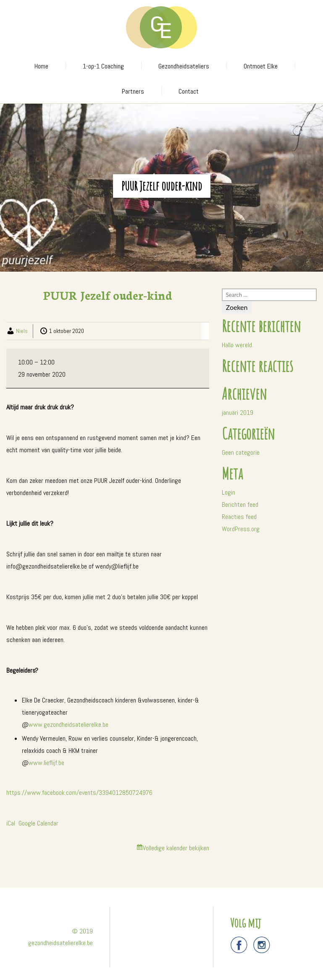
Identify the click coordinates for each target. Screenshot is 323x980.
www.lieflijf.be (46, 763)
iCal (11, 823)
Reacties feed (239, 517)
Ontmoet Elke (261, 66)
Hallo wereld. (238, 345)
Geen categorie (241, 452)
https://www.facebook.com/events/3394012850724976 (79, 793)
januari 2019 (238, 413)
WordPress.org (241, 529)
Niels (22, 331)
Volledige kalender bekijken (176, 848)
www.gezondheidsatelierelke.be (68, 725)
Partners (133, 91)
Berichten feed (240, 504)
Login (228, 492)
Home (41, 66)
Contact (189, 91)
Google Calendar (38, 823)
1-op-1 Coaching (103, 66)
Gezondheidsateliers (184, 66)
